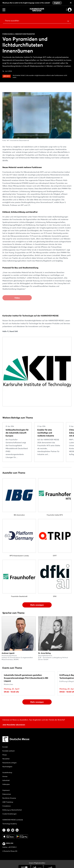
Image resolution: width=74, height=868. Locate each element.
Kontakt (5, 747)
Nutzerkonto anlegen (10, 763)
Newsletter (6, 759)
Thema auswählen (12, 21)
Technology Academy (10, 824)
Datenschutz (7, 794)
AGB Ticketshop (8, 802)
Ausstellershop (7, 772)
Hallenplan (6, 784)
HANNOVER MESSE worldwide (13, 820)
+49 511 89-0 (12, 847)
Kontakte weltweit (8, 751)
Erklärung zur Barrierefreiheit (12, 810)
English (57, 3)
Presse (5, 755)
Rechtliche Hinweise (9, 798)
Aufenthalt (6, 780)
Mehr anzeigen (37, 605)
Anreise (5, 776)
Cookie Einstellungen (10, 814)
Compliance (7, 806)
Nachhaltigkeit (7, 767)
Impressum (6, 790)
